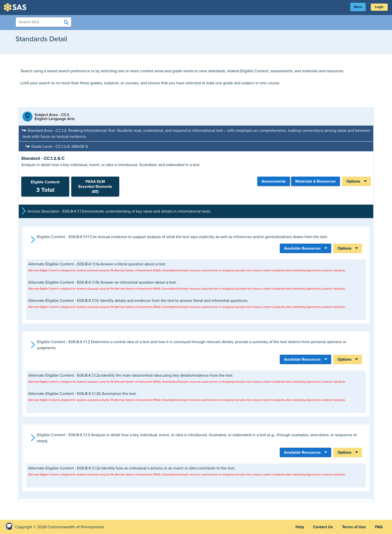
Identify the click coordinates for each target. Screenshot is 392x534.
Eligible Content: (45, 187)
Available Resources (302, 248)
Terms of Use (353, 527)
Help (296, 527)
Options (353, 181)
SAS (16, 7)
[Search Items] (43, 22)
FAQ (378, 527)
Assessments (274, 181)
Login (378, 7)
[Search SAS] (66, 22)
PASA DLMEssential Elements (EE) (95, 187)
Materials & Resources (315, 181)
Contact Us (321, 527)
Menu (356, 7)
